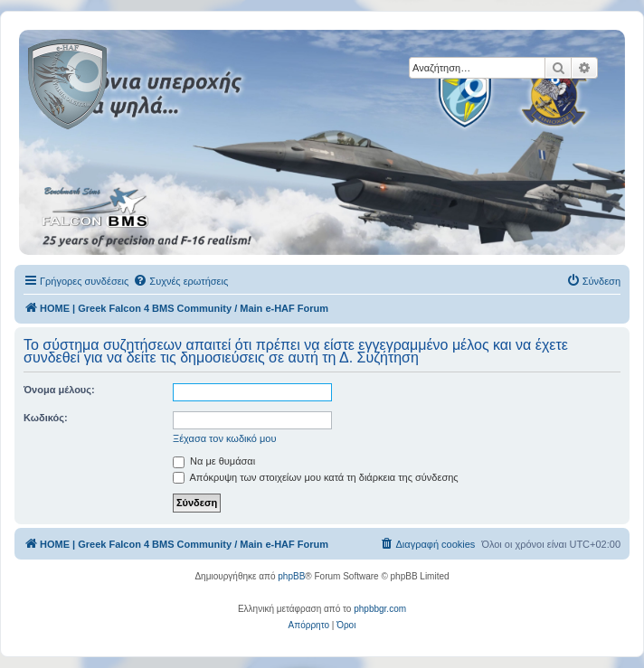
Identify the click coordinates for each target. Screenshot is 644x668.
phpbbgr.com (380, 609)
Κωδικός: (46, 418)
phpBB (291, 576)
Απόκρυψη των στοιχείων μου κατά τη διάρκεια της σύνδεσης (316, 477)
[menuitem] (180, 281)
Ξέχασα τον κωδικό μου (225, 438)
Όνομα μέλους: (59, 390)
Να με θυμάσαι (214, 461)
